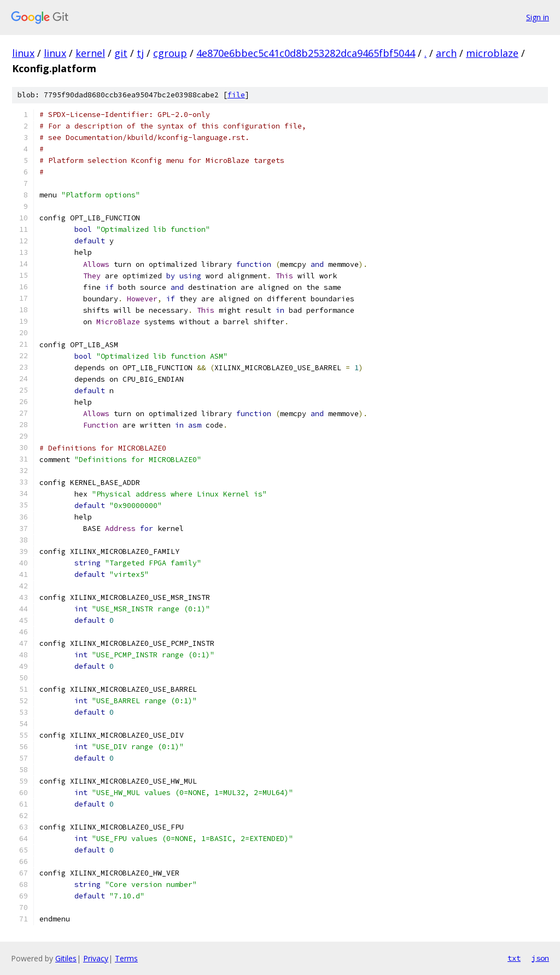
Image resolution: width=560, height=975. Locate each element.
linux (23, 53)
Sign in (538, 17)
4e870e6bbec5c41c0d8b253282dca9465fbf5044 (306, 53)
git (121, 53)
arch (446, 53)
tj (140, 53)
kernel (90, 53)
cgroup (170, 53)
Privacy (96, 958)
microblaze (492, 53)
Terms (126, 958)
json (540, 958)
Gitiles (66, 958)
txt (514, 958)
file (236, 95)
